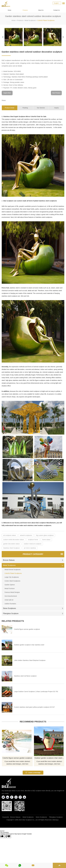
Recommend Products (33, 722)
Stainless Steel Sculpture (12, 548)
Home (10, 10)
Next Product (56, 93)
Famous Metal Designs (12, 592)
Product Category (33, 554)
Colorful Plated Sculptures (46, 20)
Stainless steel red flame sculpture (25, 676)
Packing (25, 108)
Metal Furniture (10, 588)
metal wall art (9, 600)
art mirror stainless (30, 548)
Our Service (41, 108)
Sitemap (55, 820)
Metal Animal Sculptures (13, 570)
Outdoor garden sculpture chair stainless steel (29, 645)
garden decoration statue (11, 544)
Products (25, 10)
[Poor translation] (8, 836)
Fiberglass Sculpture (33, 613)
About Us (41, 10)
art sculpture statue (10, 535)
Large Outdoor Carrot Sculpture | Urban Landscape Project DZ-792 (36, 692)
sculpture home (33, 540)
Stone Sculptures (33, 608)
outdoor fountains (10, 604)
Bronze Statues (33, 560)
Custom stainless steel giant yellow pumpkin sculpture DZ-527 (34, 707)
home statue (46, 540)
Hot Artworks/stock (11, 596)
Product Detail (10, 108)
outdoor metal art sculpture (33, 544)
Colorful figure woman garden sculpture (27, 629)
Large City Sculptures (12, 577)
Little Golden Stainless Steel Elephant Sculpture (30, 660)
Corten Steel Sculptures (12, 581)
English (56, 3)
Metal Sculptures (30, 20)
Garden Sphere (10, 585)
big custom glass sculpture (45, 535)
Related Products (13, 621)
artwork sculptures (26, 535)
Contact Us (57, 10)
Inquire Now (7, 93)
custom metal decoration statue (14, 540)
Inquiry (56, 108)
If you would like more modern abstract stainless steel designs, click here (17, 763)
